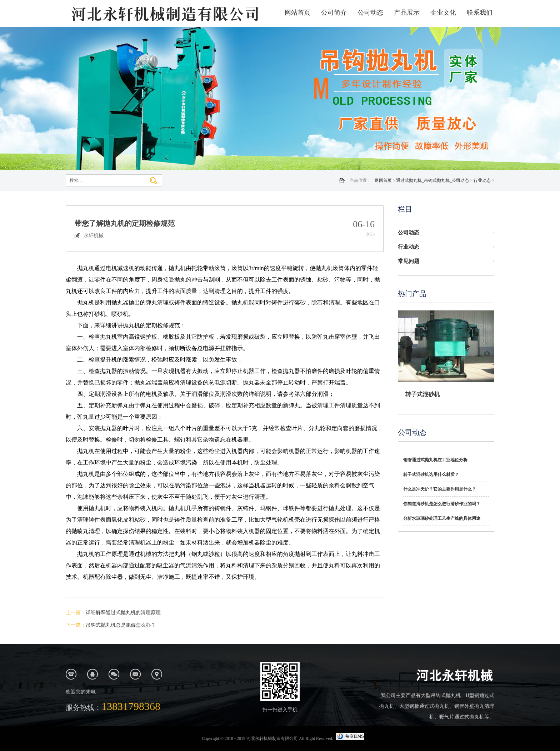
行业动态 (482, 180)
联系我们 (480, 13)
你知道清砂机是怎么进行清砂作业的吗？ (442, 504)
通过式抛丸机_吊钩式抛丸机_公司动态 (432, 180)
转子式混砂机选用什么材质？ (431, 474)
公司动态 (370, 13)
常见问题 (409, 261)
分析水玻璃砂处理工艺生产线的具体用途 (442, 518)
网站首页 (297, 13)
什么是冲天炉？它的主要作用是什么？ (440, 489)
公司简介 (334, 13)
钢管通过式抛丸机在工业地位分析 (435, 460)
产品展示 (407, 13)
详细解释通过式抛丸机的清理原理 (123, 613)
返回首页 (383, 180)
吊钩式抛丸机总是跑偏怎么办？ (121, 625)
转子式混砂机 (422, 394)
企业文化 (443, 13)
